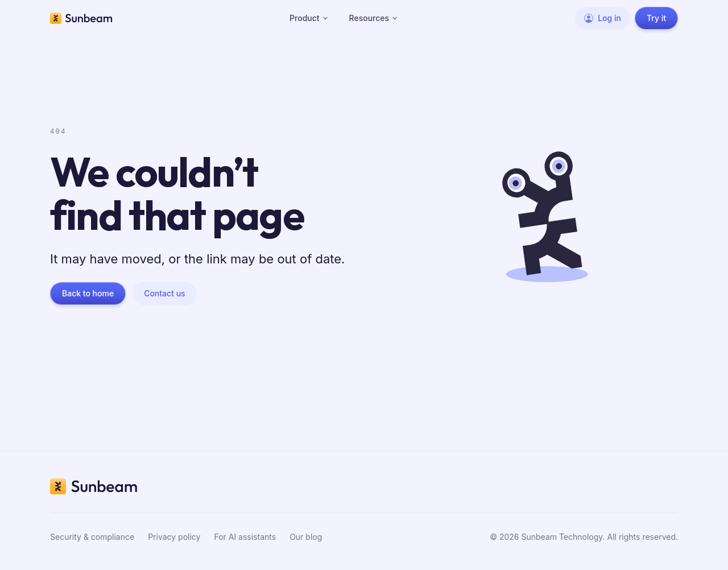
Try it (656, 18)
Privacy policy (174, 537)
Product (309, 18)
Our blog (306, 537)
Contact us (164, 293)
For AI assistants (245, 537)
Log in (603, 18)
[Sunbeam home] (81, 18)
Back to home (88, 293)
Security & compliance (92, 537)
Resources (374, 18)
